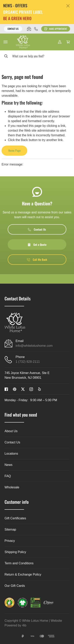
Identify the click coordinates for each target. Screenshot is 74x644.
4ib (24, 625)
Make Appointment (56, 29)
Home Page (14, 150)
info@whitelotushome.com (34, 346)
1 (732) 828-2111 (28, 362)
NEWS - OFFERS (15, 6)
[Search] (37, 56)
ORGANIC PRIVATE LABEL (23, 12)
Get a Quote (37, 244)
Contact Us (13, 29)
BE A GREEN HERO (17, 18)
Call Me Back (37, 259)
